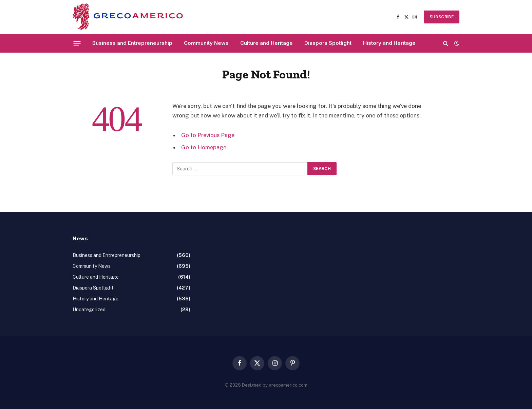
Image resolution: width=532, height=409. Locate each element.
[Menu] (77, 43)
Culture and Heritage (267, 43)
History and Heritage (389, 43)
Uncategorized (89, 310)
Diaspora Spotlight (328, 43)
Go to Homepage (204, 147)
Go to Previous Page (208, 135)
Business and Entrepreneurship (132, 43)
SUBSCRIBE (442, 17)
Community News (206, 43)
